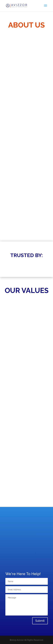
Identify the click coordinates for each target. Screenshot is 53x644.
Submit (40, 621)
